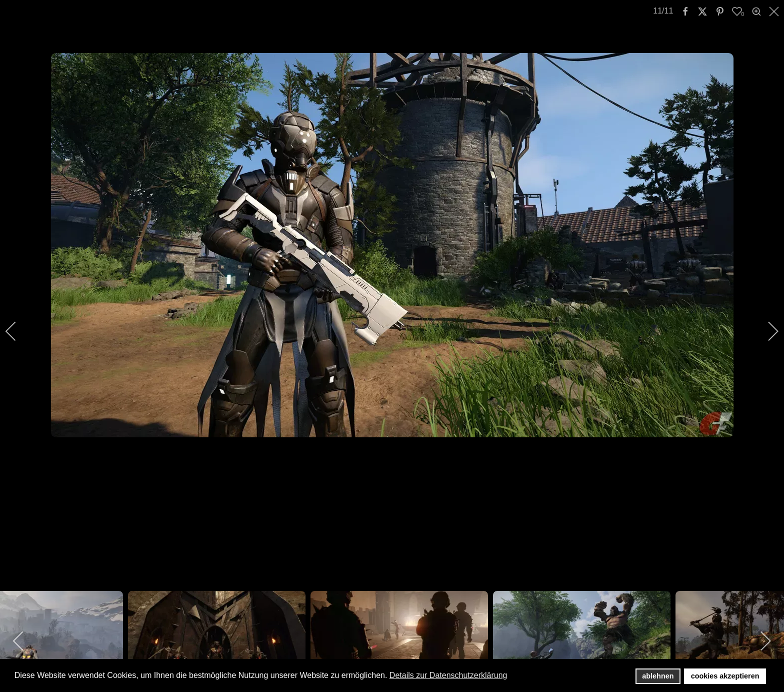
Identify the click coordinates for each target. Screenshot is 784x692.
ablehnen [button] (658, 676)
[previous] (17, 331)
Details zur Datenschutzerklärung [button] (448, 675)
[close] (775, 12)
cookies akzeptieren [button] (725, 676)
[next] (766, 331)
